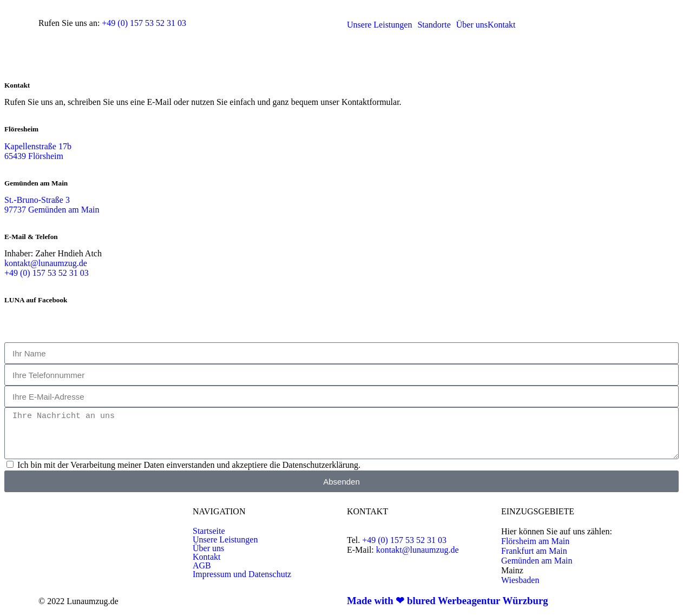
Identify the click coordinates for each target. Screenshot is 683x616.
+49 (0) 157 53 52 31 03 (144, 23)
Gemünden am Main (537, 561)
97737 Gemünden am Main (52, 210)
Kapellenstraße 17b (38, 146)
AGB (202, 566)
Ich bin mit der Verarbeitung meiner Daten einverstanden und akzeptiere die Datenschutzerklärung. (189, 465)
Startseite (209, 531)
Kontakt (207, 557)
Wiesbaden (520, 580)
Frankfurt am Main (534, 551)
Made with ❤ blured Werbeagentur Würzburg (448, 601)
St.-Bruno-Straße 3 (37, 200)
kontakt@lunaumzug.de (46, 263)
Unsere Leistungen (225, 540)
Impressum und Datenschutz (242, 574)
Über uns (208, 548)
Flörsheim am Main (535, 541)
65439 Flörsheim (34, 156)
